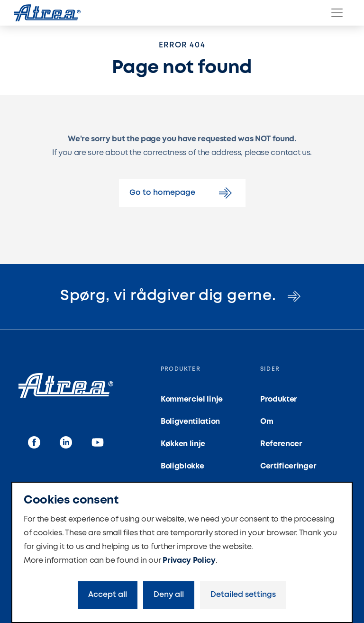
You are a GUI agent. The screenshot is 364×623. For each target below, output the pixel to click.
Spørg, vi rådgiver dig (182, 296)
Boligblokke (182, 466)
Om (267, 422)
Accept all (108, 595)
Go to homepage (182, 193)
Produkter (279, 399)
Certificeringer (288, 466)
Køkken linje (183, 444)
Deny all (169, 595)
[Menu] (337, 13)
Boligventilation (190, 422)
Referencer (281, 444)
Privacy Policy (189, 561)
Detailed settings (243, 595)
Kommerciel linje (192, 399)
